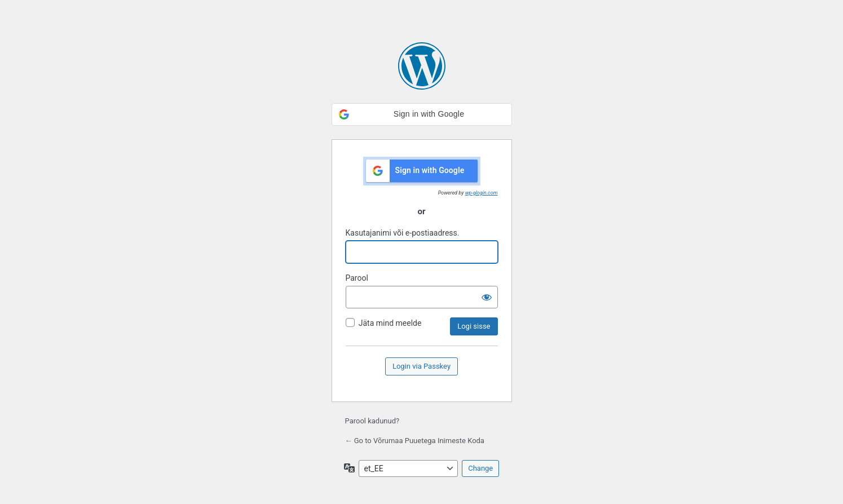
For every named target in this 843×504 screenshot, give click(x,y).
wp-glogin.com (482, 193)
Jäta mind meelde (390, 323)
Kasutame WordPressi (422, 66)
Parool (357, 278)
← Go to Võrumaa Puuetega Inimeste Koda (415, 441)
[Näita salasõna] (487, 297)
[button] (422, 114)
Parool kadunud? (372, 421)
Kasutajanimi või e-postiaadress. (403, 233)
